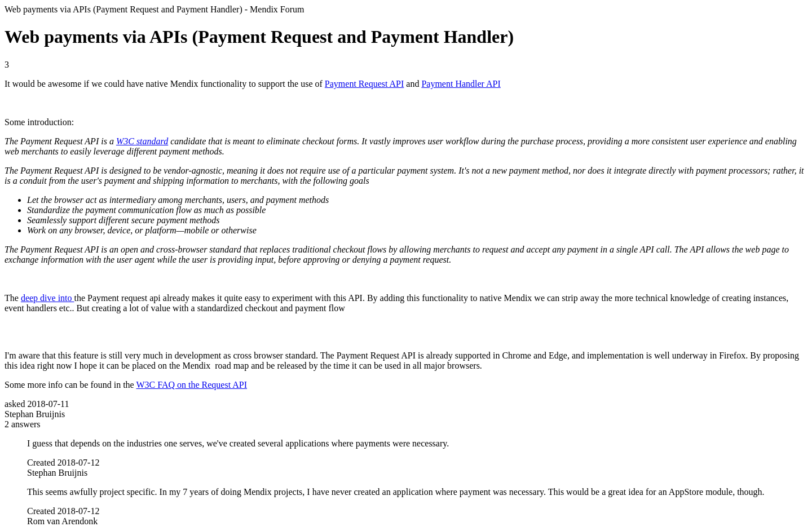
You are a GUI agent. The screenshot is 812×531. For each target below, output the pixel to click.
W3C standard (142, 141)
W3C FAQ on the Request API (191, 385)
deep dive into (48, 298)
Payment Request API (364, 84)
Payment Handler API (461, 84)
